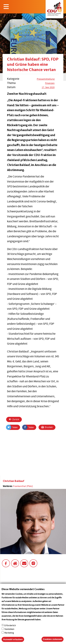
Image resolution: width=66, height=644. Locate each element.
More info (46, 624)
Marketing (9, 637)
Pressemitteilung (46, 79)
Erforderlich (10, 630)
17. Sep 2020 (48, 87)
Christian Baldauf (14, 481)
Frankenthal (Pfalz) (23, 486)
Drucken (47, 427)
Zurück (14, 419)
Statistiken (9, 634)
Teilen (12, 427)
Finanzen (50, 83)
